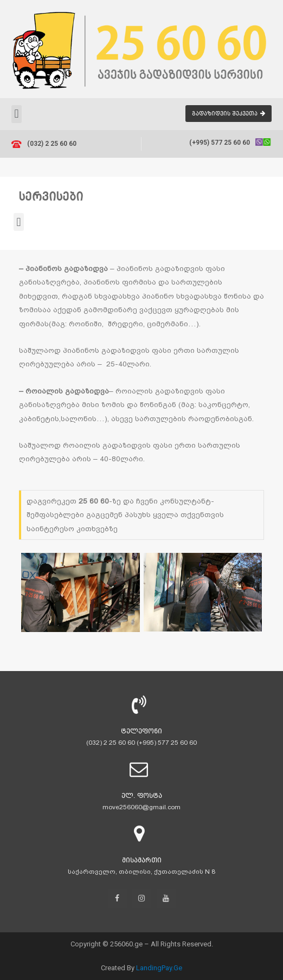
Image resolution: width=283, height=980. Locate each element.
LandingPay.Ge (159, 968)
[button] (229, 114)
